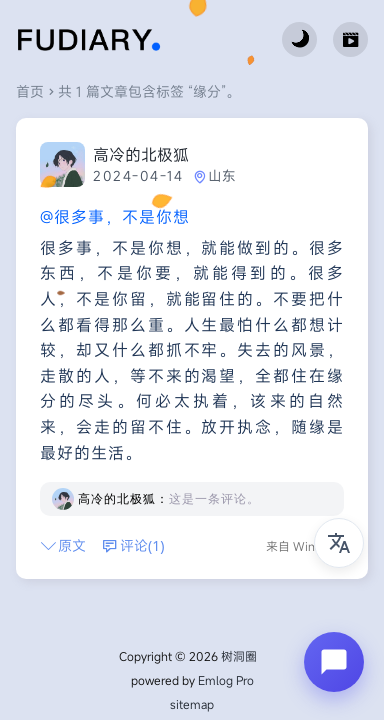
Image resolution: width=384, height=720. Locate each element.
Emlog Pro (226, 680)
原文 (63, 545)
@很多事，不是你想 (115, 217)
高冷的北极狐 (141, 155)
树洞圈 (239, 656)
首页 (30, 91)
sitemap (192, 704)
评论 (133, 545)
